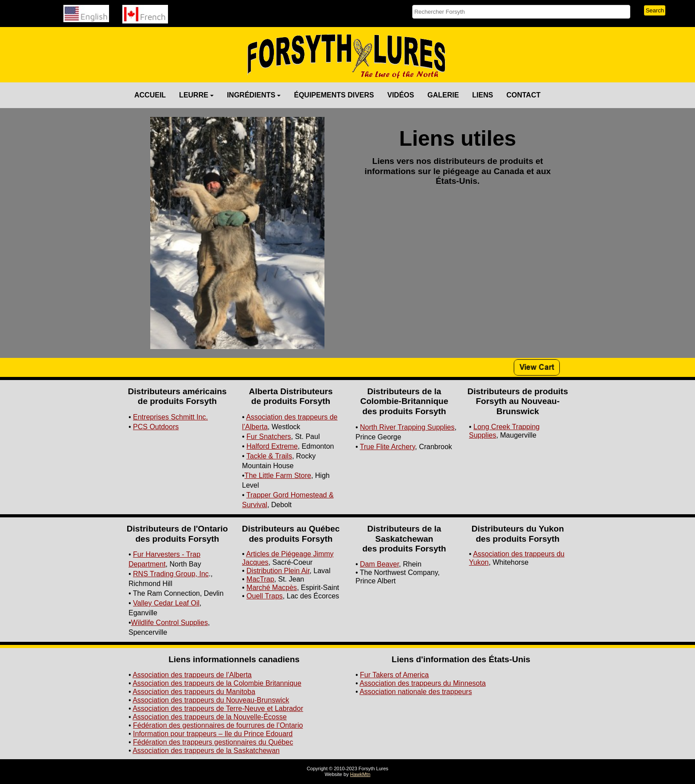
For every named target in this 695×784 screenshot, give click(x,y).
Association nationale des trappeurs (416, 692)
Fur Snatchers (269, 437)
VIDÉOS (401, 95)
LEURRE (196, 95)
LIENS (482, 95)
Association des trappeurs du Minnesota (423, 683)
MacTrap (260, 579)
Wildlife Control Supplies (170, 623)
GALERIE (443, 95)
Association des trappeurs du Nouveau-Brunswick (211, 700)
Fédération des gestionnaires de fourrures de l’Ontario (218, 725)
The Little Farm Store (278, 475)
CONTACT (523, 95)
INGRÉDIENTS (254, 95)
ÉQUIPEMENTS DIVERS (334, 95)
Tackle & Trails (269, 456)
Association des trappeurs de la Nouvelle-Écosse (210, 717)
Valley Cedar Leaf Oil (166, 603)
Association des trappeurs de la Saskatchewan (206, 751)
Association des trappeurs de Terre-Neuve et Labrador (218, 708)
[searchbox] (521, 12)
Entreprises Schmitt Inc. (170, 417)
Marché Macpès (272, 588)
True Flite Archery (387, 447)
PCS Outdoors (156, 427)
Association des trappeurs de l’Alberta (192, 675)
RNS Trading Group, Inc (171, 574)
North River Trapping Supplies (407, 427)
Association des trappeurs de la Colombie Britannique (217, 683)
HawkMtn (360, 774)
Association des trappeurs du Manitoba (194, 692)
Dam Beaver (379, 564)
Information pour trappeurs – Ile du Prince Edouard (213, 734)
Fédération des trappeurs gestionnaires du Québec (213, 742)
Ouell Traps (265, 596)
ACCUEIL (150, 95)
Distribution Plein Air (278, 571)
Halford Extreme (272, 446)
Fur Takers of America (394, 675)
